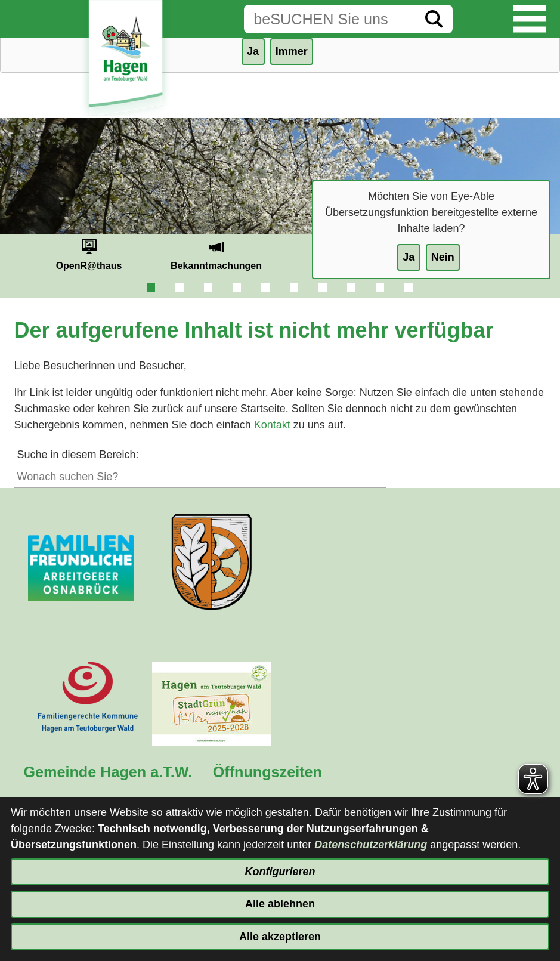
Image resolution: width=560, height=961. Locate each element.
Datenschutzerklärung (371, 845)
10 (409, 288)
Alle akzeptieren (280, 937)
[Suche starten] (434, 19)
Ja (409, 257)
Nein (443, 257)
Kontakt (272, 425)
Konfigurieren (280, 872)
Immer (292, 51)
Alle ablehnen (280, 904)
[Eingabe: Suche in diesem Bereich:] (330, 19)
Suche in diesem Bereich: (78, 455)
